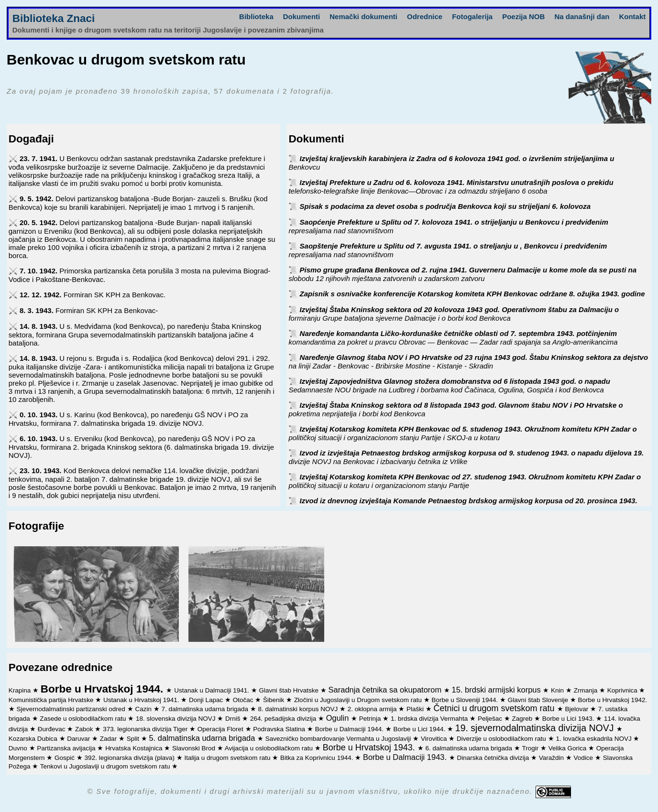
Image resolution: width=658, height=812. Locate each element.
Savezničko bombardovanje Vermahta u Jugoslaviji (339, 739)
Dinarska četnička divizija (494, 758)
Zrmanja (587, 690)
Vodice (584, 758)
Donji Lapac (207, 700)
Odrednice (425, 16)
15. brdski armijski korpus (498, 690)
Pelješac (491, 719)
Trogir (531, 748)
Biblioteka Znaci (54, 18)
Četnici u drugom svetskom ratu (495, 708)
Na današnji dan (582, 16)
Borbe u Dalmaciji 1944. (350, 729)
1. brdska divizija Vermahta (430, 719)
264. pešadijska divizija (284, 719)
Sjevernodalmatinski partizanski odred (72, 709)
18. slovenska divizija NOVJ (176, 719)
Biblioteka (256, 16)
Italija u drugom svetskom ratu (228, 758)
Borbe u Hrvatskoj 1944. (104, 689)
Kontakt (632, 16)
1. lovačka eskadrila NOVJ (594, 739)
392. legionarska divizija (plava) (131, 758)
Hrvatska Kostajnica (135, 748)
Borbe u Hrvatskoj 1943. (370, 747)
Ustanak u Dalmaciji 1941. (213, 690)
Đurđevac (53, 729)
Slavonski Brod (195, 748)
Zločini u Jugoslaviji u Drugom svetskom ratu (359, 700)
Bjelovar (577, 709)
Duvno (19, 748)
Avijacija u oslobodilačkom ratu (270, 748)
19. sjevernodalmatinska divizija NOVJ (536, 728)
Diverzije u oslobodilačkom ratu (502, 739)
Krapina (21, 690)
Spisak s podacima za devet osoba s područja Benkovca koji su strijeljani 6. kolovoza (445, 206)
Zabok (85, 729)
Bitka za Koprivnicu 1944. (318, 758)
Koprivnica (623, 690)
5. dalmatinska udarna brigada (203, 738)
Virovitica (435, 739)
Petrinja (371, 719)
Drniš (234, 719)
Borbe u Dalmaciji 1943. (406, 757)
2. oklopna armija (373, 709)
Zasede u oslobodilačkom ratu (84, 719)
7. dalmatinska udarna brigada (205, 709)
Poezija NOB (523, 16)
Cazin (144, 709)
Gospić (66, 758)
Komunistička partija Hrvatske (52, 700)
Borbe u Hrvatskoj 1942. (612, 700)
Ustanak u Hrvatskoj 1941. (142, 700)
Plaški (416, 709)
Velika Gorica (568, 748)
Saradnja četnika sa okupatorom (386, 690)
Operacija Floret (221, 729)
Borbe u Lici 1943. (569, 719)
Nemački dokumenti (363, 16)
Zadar (109, 739)
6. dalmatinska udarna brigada (470, 748)
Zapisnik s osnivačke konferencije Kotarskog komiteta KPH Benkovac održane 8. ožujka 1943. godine (472, 294)
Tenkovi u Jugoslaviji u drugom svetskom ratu (106, 766)
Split (134, 739)
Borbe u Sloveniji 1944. (466, 700)
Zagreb (523, 719)
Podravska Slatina (280, 729)
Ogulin (339, 718)
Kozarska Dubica (34, 739)
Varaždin (552, 758)
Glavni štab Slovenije (539, 700)
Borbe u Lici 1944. (420, 729)
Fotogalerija (472, 16)
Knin (558, 690)
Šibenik (274, 700)
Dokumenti (302, 16)
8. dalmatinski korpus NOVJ (299, 709)
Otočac (244, 700)
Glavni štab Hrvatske (290, 690)
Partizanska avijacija (67, 748)
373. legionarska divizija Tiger (146, 729)
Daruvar (79, 739)
